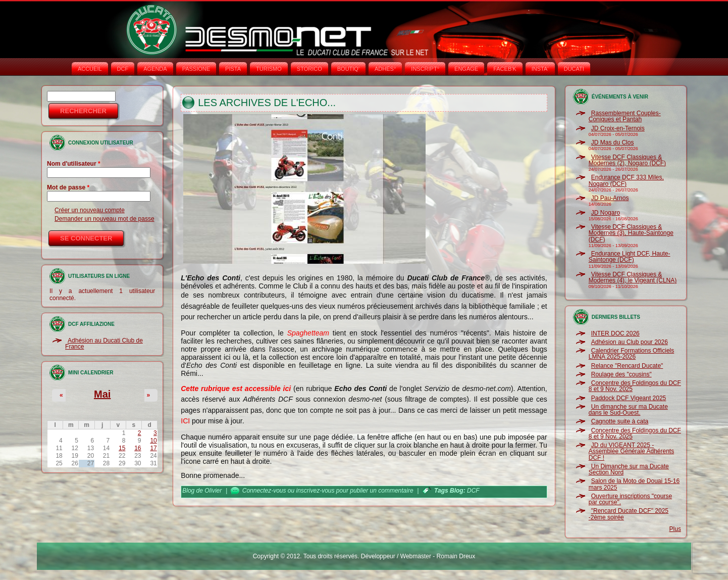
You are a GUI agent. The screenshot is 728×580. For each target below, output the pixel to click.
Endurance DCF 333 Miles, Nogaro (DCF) (626, 180)
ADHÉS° (385, 69)
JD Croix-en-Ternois (618, 128)
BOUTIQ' (348, 69)
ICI (185, 421)
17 (153, 448)
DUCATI (574, 69)
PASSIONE (196, 69)
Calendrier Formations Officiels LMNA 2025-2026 (632, 354)
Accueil (90, 69)
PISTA (233, 69)
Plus (675, 529)
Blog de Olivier (202, 491)
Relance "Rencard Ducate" (627, 366)
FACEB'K (505, 69)
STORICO (309, 69)
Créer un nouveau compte (90, 210)
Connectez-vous (264, 491)
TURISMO (269, 69)
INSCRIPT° (425, 69)
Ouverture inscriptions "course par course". (630, 499)
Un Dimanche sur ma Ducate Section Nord (629, 469)
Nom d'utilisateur (74, 164)
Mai (102, 394)
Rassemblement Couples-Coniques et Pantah (625, 116)
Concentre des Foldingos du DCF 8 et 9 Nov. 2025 (635, 386)
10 (153, 441)
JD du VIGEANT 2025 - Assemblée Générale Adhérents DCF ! (631, 451)
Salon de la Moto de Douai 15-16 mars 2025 (634, 484)
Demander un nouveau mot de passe (104, 219)
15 (122, 448)
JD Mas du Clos (613, 142)
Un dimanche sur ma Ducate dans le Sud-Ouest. (628, 410)
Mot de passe (68, 187)
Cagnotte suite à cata (620, 421)
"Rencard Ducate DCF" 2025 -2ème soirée (629, 514)
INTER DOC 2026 (615, 333)
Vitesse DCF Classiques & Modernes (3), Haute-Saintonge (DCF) (631, 233)
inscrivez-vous (316, 491)
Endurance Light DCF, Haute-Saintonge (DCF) (630, 257)
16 (138, 448)
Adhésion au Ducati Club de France (104, 344)
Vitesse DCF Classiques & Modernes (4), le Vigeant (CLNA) (633, 277)
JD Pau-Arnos (610, 198)
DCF (123, 69)
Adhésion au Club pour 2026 (630, 342)
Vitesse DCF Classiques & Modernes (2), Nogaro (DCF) (627, 160)
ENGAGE (466, 69)
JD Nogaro (606, 213)
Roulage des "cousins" (621, 374)
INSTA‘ (540, 69)
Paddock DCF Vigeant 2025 (629, 398)
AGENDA (155, 69)
